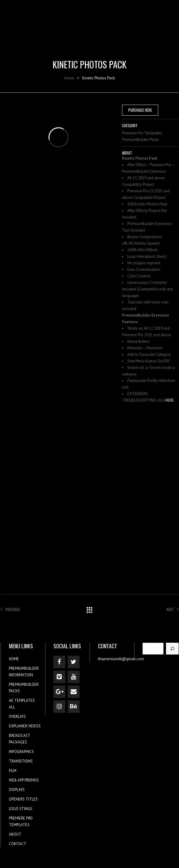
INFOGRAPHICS (21, 752)
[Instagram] (59, 707)
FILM (13, 771)
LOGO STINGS (21, 809)
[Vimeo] (59, 677)
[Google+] (59, 692)
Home (69, 78)
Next (173, 609)
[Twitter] (74, 662)
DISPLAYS (17, 790)
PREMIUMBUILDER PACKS (24, 688)
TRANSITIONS (21, 761)
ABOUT (15, 834)
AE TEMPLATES (22, 700)
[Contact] (74, 692)
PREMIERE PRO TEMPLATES (21, 821)
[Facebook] (59, 662)
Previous (10, 609)
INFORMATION (21, 675)
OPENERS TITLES (23, 799)
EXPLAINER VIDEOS (25, 726)
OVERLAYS (17, 717)
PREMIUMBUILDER (24, 668)
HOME (14, 659)
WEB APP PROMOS (24, 780)
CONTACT (18, 844)
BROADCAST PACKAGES (19, 739)
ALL (12, 707)
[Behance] (74, 707)
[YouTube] (74, 677)
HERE (170, 400)
